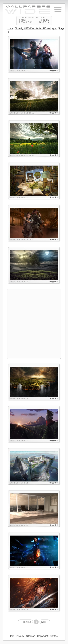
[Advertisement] (34, 323)
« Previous (25, 622)
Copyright (43, 636)
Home (10, 28)
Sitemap (31, 636)
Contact (54, 636)
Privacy (20, 636)
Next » (45, 622)
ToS (12, 636)
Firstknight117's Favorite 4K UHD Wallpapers (36, 28)
